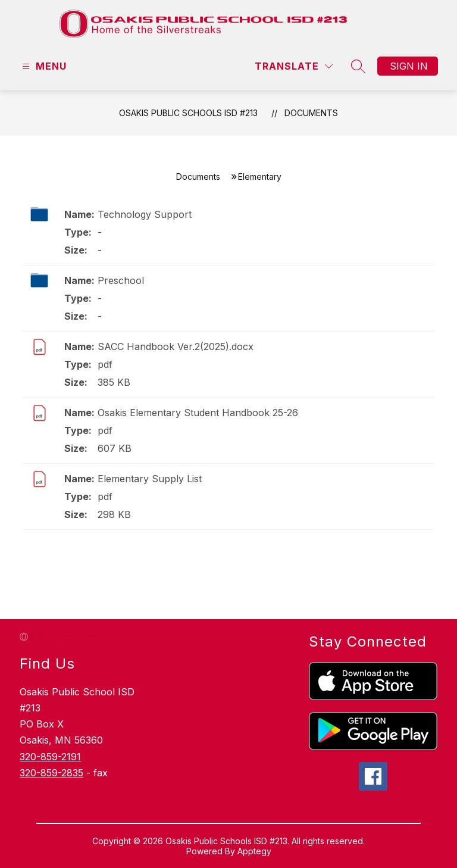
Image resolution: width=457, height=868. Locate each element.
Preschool (121, 280)
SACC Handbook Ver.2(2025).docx (176, 346)
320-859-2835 (51, 773)
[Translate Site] (294, 66)
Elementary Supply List (150, 479)
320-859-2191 (50, 757)
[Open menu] (43, 66)
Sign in (409, 66)
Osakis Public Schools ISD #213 (188, 113)
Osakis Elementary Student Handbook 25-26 (198, 413)
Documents (311, 113)
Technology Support (145, 214)
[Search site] (358, 66)
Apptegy (254, 851)
